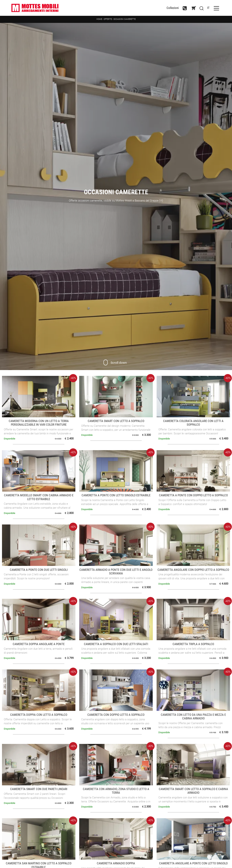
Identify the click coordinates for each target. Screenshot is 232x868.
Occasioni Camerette (125, 19)
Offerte (108, 19)
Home (99, 19)
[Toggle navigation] (216, 8)
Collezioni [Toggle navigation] (173, 8)
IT (208, 8)
